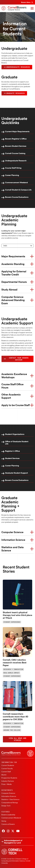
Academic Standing (13, 264)
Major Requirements (13, 256)
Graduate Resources (15, 93)
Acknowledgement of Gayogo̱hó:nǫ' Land (13, 842)
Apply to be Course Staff (16, 405)
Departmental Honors (14, 282)
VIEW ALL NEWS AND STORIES (17, 739)
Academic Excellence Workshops (14, 376)
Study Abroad (9, 290)
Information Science (13, 540)
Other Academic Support (11, 396)
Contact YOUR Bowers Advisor (19, 359)
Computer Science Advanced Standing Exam (13, 300)
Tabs (5, 246)
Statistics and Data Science (13, 549)
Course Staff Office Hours (12, 386)
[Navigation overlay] (32, 8)
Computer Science (12, 532)
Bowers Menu (26, 2)
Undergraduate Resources (18, 67)
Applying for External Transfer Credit (14, 273)
